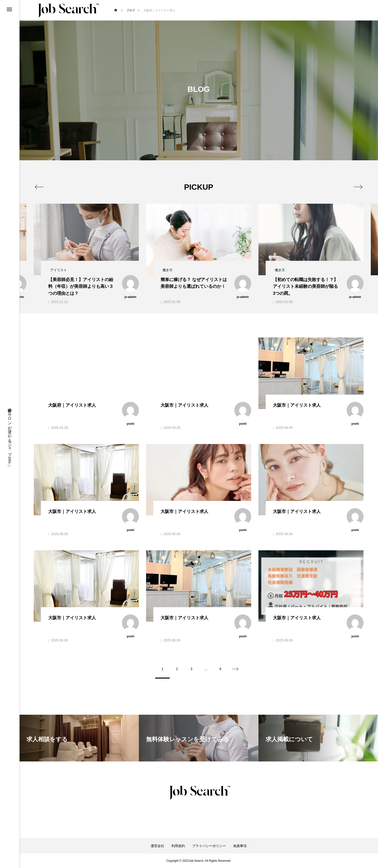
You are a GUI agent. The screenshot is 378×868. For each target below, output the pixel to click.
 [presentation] (39, 187)
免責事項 (240, 846)
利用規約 (178, 846)
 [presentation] (358, 187)
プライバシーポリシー (209, 846)
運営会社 (157, 846)
